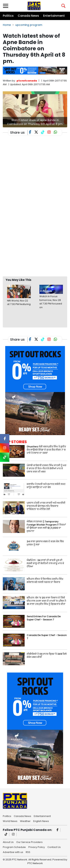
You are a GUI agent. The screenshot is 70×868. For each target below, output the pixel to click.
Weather (25, 821)
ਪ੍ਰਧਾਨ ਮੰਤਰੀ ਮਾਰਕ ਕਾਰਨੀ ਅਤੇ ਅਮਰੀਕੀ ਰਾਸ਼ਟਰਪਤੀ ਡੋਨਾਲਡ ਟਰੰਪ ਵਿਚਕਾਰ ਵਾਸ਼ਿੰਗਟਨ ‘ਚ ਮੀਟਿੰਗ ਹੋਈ (46, 506)
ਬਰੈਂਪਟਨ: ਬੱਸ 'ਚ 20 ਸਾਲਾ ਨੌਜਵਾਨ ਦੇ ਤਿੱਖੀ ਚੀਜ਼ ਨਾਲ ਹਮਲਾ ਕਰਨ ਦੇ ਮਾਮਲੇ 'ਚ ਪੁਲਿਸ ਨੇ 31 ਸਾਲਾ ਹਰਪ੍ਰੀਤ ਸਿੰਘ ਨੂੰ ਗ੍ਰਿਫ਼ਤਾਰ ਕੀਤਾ (46, 601)
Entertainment (54, 16)
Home (7, 25)
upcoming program (29, 25)
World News (10, 821)
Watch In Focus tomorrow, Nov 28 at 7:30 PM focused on (51, 302)
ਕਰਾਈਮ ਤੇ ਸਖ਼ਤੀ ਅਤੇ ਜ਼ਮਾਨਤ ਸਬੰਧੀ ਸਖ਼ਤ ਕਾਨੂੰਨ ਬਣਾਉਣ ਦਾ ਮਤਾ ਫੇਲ (46, 486)
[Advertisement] (35, 237)
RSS (28, 852)
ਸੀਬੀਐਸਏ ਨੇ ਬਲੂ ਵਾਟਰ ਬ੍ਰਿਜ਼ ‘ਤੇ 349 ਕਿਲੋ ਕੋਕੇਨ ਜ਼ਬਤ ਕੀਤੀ (47, 655)
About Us (8, 842)
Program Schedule (14, 847)
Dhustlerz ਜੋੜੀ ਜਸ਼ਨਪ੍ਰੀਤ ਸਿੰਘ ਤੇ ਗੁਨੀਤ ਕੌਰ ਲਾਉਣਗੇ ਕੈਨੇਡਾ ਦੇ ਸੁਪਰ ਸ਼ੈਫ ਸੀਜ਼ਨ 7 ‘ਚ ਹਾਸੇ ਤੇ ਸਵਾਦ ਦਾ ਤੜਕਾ (46, 450)
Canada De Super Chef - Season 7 (47, 637)
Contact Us (54, 847)
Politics (8, 16)
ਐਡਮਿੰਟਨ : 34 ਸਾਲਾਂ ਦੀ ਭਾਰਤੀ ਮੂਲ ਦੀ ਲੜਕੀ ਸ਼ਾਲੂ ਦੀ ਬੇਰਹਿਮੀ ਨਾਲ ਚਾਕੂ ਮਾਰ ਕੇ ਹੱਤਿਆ (45, 563)
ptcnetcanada (27, 81)
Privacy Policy (37, 847)
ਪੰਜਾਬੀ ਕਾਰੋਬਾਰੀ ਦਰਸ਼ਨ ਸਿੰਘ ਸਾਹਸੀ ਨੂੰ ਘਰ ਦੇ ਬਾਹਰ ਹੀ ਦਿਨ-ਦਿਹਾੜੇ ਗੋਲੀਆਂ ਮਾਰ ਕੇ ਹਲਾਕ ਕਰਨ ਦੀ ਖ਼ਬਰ (46, 468)
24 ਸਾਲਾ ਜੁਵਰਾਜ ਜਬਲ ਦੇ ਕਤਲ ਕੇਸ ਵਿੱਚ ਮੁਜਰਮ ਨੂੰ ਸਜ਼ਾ (45, 543)
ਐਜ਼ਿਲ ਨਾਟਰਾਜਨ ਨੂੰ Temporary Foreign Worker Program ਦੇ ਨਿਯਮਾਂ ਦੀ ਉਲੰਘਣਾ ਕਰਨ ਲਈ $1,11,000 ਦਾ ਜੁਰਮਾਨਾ (46, 526)
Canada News (28, 16)
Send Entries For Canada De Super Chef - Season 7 (44, 618)
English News (41, 821)
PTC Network (35, 863)
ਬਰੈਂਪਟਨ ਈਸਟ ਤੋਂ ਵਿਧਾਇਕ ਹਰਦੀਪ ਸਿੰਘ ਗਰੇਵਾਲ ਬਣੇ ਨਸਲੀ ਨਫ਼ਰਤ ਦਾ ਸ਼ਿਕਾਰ (45, 580)
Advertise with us (13, 852)
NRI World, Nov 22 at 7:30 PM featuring (19, 302)
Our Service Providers (29, 842)
